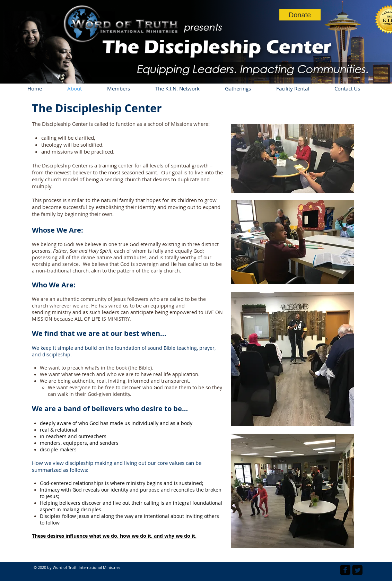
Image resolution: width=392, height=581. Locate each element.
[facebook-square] (345, 570)
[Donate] (300, 15)
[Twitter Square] (357, 570)
